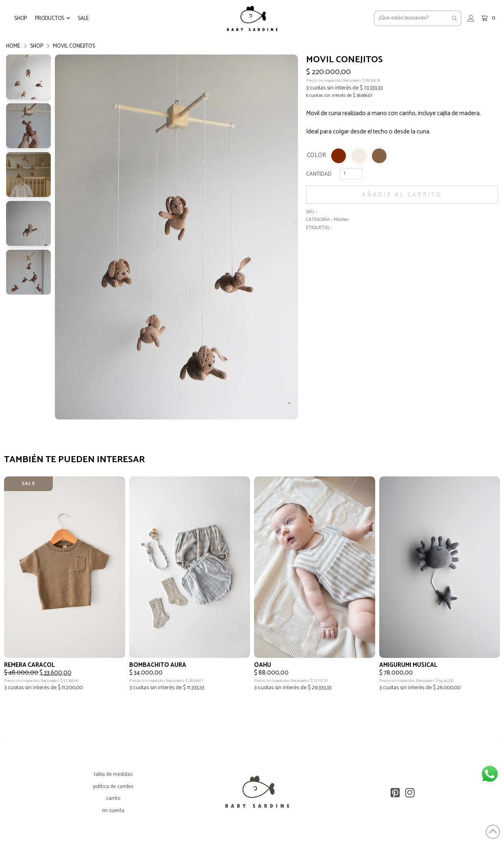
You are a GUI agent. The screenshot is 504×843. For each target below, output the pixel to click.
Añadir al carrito (402, 195)
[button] (52, 18)
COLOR (316, 155)
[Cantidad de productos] (351, 174)
